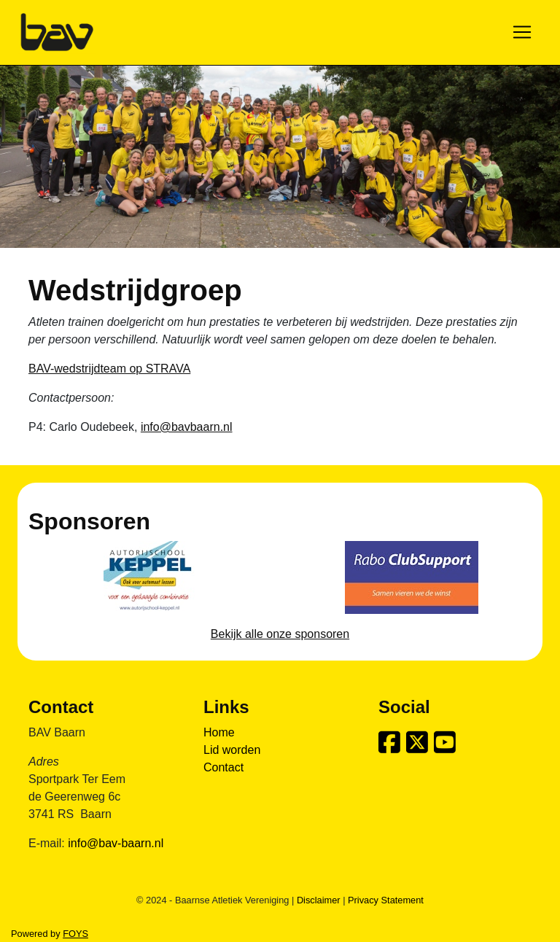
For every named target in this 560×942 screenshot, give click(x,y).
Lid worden (232, 750)
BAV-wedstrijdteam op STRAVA (109, 369)
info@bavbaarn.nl (187, 427)
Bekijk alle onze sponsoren (280, 634)
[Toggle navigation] (522, 32)
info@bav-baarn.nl (116, 843)
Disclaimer (319, 900)
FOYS (75, 934)
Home (219, 732)
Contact (223, 767)
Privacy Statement (386, 900)
